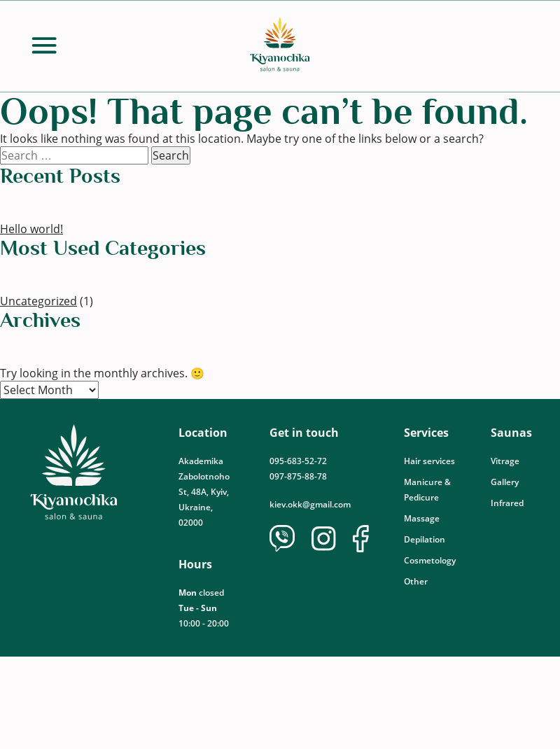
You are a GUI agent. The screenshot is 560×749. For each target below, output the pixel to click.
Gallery (505, 482)
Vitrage (505, 461)
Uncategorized (38, 301)
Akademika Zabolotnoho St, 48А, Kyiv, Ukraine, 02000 (204, 492)
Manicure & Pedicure (427, 490)
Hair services (429, 461)
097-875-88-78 (298, 476)
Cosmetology (430, 560)
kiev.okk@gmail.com (310, 504)
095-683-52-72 (299, 461)
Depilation (425, 539)
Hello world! (31, 229)
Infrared (507, 503)
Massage (422, 518)
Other (416, 581)
